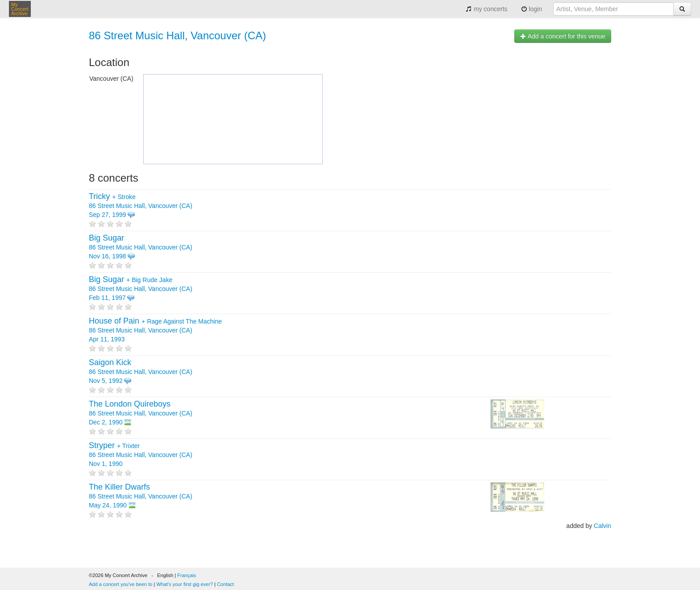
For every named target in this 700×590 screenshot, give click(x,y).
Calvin (602, 526)
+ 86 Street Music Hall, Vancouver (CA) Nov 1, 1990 (141, 455)
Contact (225, 584)
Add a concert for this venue (563, 36)
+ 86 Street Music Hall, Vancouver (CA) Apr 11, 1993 (155, 330)
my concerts (486, 9)
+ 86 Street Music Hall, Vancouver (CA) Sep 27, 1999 (141, 206)
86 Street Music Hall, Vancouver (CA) (177, 35)
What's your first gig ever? (185, 584)
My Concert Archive (20, 9)
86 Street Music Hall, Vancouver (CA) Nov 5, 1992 (141, 372)
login (531, 9)
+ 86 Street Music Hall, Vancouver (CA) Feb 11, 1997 (141, 289)
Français (187, 575)
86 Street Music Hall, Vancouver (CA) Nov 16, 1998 (141, 247)
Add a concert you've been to (121, 584)
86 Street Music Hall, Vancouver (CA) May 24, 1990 (141, 496)
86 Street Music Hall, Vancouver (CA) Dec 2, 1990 (141, 413)
